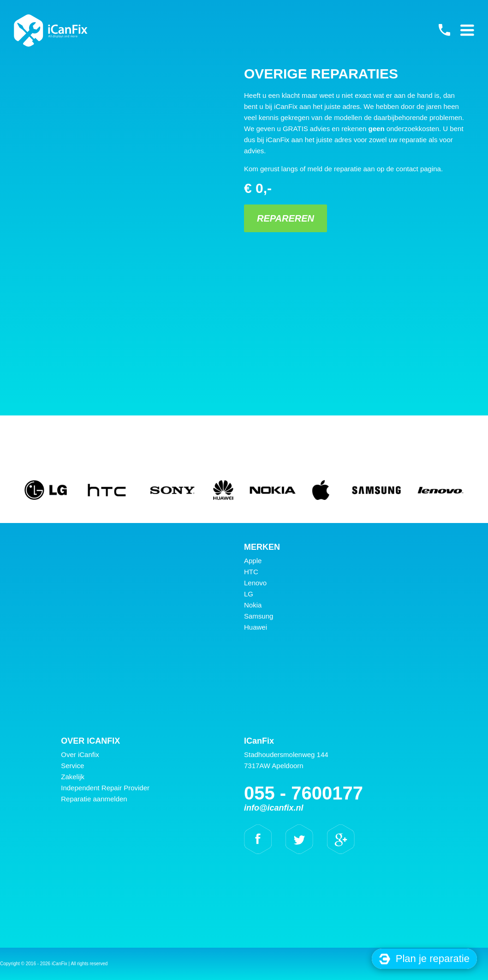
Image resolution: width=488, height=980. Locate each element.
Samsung (259, 616)
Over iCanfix (80, 755)
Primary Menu (467, 30)
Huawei (256, 627)
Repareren (286, 218)
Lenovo (255, 583)
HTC (251, 572)
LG (249, 594)
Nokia (253, 605)
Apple (253, 561)
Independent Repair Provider (105, 788)
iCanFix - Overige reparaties (51, 30)
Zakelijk (73, 777)
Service (72, 766)
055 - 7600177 (444, 30)
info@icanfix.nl (274, 808)
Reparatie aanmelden (94, 799)
